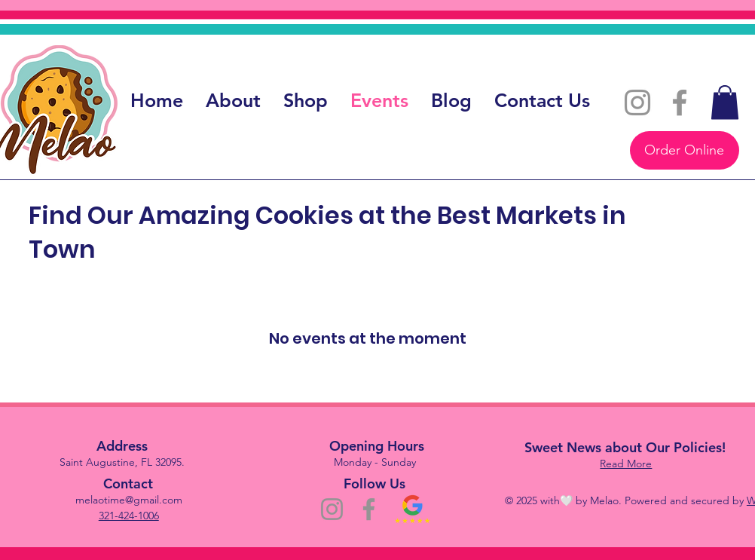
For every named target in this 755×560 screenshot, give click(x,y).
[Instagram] (637, 103)
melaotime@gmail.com (129, 500)
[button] (725, 102)
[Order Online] (685, 150)
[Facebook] (680, 103)
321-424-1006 (129, 516)
